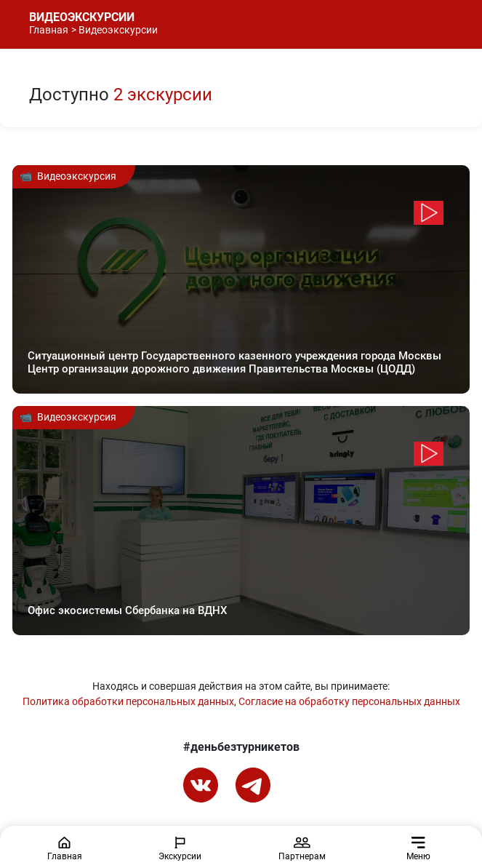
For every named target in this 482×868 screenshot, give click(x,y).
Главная (49, 30)
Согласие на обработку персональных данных (349, 701)
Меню (418, 849)
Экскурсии (180, 849)
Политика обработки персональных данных (128, 701)
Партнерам (302, 849)
